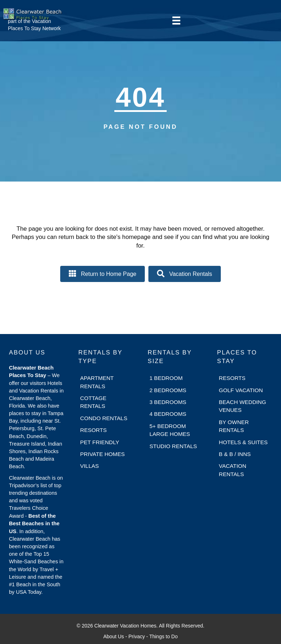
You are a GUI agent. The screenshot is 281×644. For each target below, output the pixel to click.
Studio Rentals (173, 446)
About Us (114, 636)
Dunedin (36, 436)
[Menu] (176, 20)
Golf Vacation (241, 390)
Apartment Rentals (97, 382)
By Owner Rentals (234, 426)
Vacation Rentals (233, 470)
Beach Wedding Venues (243, 406)
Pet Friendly (100, 442)
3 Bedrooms (168, 402)
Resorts (94, 430)
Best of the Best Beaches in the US (34, 524)
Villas (90, 466)
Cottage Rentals (93, 402)
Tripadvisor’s (24, 485)
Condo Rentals (104, 418)
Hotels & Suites (243, 442)
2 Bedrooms (168, 390)
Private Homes (103, 454)
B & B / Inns (235, 454)
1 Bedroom (166, 378)
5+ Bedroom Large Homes (170, 430)
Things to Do (163, 636)
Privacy (137, 636)
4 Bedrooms (168, 414)
